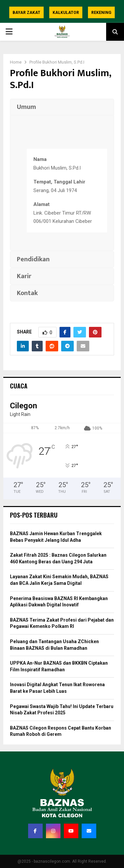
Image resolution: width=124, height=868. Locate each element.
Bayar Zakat (26, 13)
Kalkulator (66, 13)
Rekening (101, 13)
